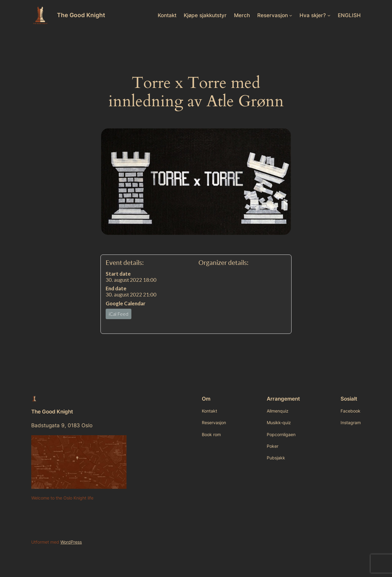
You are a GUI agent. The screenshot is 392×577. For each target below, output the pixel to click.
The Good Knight (81, 15)
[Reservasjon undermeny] (291, 15)
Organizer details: (223, 263)
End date (116, 288)
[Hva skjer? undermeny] (329, 15)
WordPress (71, 542)
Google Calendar (126, 303)
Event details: (125, 263)
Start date (118, 274)
